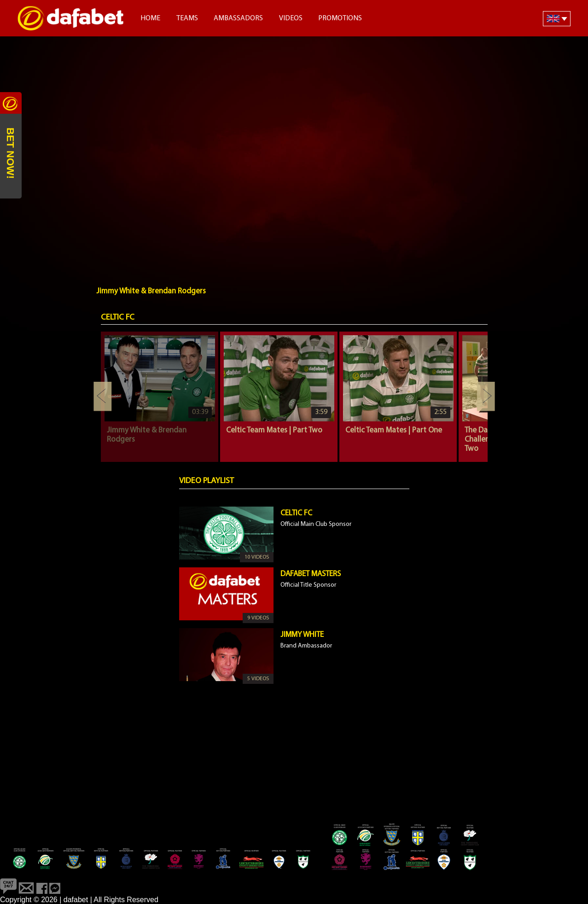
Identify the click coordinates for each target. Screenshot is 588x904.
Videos (291, 18)
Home (150, 18)
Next (486, 397)
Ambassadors (238, 18)
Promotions (340, 18)
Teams (187, 18)
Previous (103, 397)
